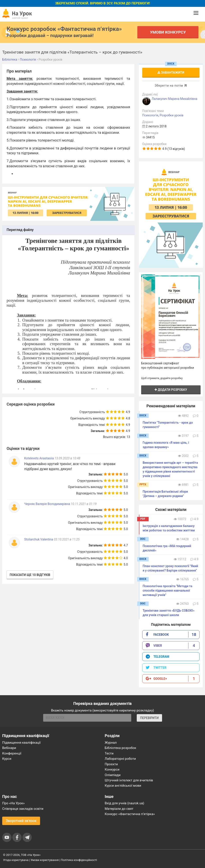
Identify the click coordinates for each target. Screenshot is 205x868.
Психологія (150, 115)
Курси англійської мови (123, 786)
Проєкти (111, 764)
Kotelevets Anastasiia (39, 458)
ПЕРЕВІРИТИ (149, 718)
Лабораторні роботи (120, 759)
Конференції (12, 753)
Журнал (111, 743)
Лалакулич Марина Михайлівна (175, 99)
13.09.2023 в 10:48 (67, 458)
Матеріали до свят (119, 809)
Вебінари (9, 748)
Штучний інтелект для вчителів (129, 780)
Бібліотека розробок (121, 748)
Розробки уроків (172, 115)
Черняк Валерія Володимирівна (47, 504)
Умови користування (45, 860)
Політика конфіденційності (79, 860)
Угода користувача (16, 860)
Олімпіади (113, 775)
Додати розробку (171, 390)
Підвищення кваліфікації (21, 743)
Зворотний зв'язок (21, 821)
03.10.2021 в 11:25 (67, 539)
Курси (7, 759)
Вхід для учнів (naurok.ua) (125, 803)
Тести (109, 753)
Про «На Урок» (13, 803)
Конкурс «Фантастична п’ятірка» (130, 814)
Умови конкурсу (168, 32)
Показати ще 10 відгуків (30, 575)
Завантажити (171, 73)
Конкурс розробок (64, 29)
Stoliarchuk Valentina (39, 539)
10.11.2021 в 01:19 (84, 504)
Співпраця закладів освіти (23, 809)
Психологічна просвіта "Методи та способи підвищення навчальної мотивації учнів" (168, 590)
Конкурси (112, 769)
